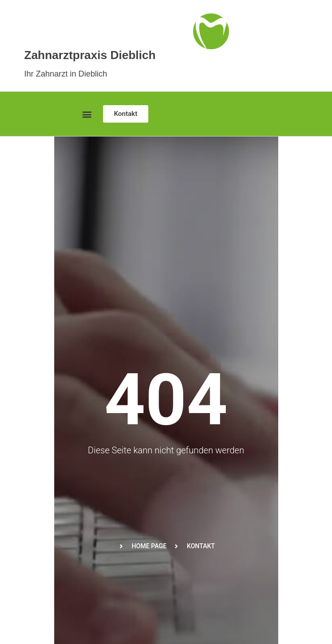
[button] (87, 114)
